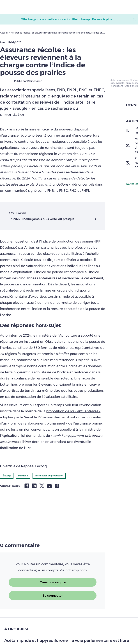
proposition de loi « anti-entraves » (73, 411)
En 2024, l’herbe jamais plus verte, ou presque (42, 219)
